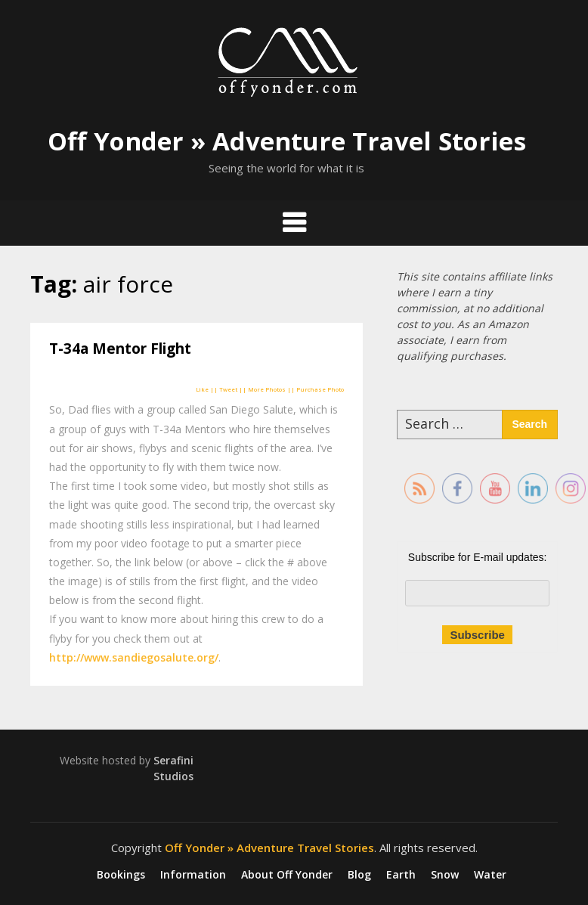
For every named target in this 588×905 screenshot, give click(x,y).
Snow (445, 875)
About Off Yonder (287, 875)
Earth (401, 875)
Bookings (121, 875)
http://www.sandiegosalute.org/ (134, 657)
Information (193, 875)
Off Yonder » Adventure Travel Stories (287, 141)
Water (490, 875)
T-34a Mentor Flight (120, 349)
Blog (359, 875)
